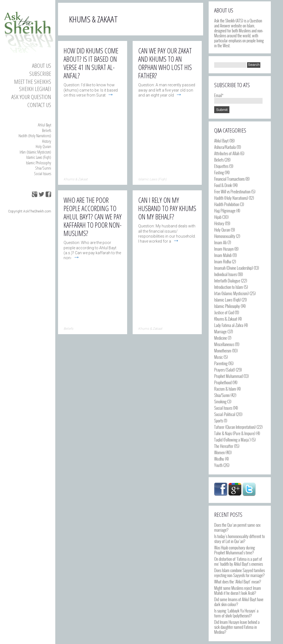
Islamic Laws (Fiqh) (39, 157)
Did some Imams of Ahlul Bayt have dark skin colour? (239, 602)
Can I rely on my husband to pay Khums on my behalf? (167, 208)
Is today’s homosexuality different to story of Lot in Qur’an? (239, 539)
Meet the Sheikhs (33, 82)
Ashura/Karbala (225, 147)
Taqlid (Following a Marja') (232, 440)
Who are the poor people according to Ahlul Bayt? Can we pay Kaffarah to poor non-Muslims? (93, 217)
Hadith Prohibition (227, 204)
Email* (238, 98)
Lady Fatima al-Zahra (229, 325)
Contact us (39, 105)
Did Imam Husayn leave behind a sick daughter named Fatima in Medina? (237, 627)
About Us (42, 66)
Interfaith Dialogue (227, 281)
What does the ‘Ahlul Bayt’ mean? (238, 581)
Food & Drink (223, 185)
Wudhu (219, 459)
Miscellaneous (224, 344)
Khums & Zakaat (226, 319)
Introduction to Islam (229, 287)
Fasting (219, 172)
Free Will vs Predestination (232, 191)
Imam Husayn (224, 249)
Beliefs (47, 130)
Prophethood (223, 382)
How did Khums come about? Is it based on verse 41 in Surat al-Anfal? (91, 63)
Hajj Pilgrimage (225, 211)
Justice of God (224, 312)
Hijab (218, 217)
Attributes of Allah (227, 153)
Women (219, 452)
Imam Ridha (223, 261)
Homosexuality (225, 236)
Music (218, 357)
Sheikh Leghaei (35, 89)
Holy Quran (43, 146)
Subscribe (40, 74)
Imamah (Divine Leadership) (234, 268)
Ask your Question (31, 97)
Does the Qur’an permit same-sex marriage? (237, 527)
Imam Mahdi (223, 255)
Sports (219, 420)
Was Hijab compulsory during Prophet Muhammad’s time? (234, 550)
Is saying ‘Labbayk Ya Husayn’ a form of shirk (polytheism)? (236, 613)
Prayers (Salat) (225, 370)
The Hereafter (224, 446)
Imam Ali (220, 242)
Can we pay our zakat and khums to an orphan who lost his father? (165, 63)
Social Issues (43, 173)
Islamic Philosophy (39, 163)
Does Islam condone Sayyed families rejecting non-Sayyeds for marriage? (239, 573)
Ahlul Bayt (44, 125)
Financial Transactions (229, 179)
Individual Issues (226, 274)
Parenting (221, 363)
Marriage (220, 331)
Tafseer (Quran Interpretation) (235, 427)
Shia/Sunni (43, 168)
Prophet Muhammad (228, 376)
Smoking (220, 401)
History (47, 141)
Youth (218, 465)
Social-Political (225, 414)
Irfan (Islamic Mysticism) (35, 152)
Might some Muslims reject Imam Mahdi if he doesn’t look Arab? (238, 590)
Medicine (221, 338)
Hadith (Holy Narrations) (35, 136)
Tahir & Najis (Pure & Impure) (235, 433)
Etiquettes (221, 166)
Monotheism (223, 350)
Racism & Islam (225, 389)
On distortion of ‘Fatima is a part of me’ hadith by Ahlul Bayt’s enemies (239, 561)
